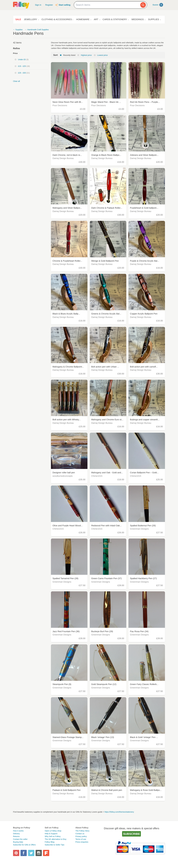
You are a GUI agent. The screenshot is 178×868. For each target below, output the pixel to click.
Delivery (16, 834)
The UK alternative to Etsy (56, 839)
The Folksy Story (82, 831)
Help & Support (51, 834)
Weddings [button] (138, 20)
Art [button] (96, 20)
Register (49, 5)
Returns (16, 836)
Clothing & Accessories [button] (57, 20)
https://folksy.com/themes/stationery (119, 812)
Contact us (80, 834)
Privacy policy (81, 836)
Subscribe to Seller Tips (55, 845)
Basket (158, 5)
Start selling (65, 5)
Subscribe (131, 834)
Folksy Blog (50, 842)
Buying (18, 842)
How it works (18, 831)
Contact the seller (20, 839)
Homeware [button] (83, 20)
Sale (18, 20)
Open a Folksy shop (53, 831)
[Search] (143, 5)
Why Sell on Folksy (53, 836)
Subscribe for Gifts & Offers (24, 845)
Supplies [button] (153, 20)
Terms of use (81, 839)
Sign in (38, 5)
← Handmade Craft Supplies (37, 30)
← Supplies (18, 30)
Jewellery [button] (31, 20)
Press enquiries (82, 842)
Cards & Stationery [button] (115, 20)
